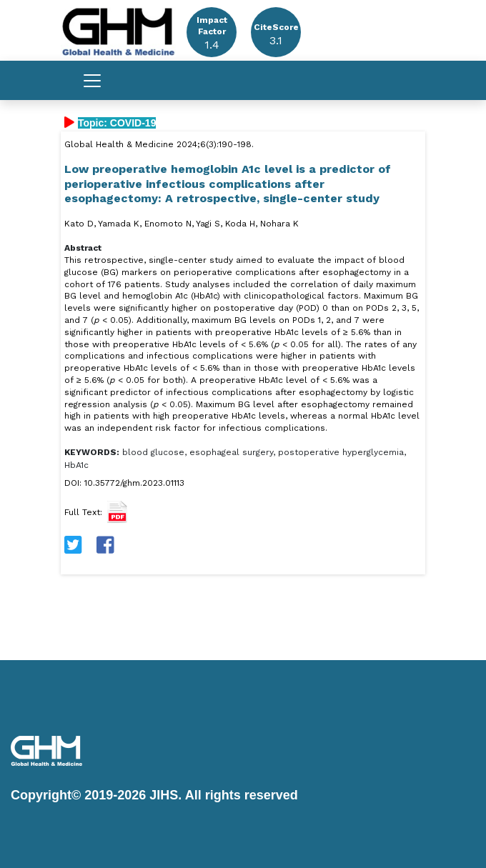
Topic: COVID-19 (117, 123)
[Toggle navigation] (92, 81)
